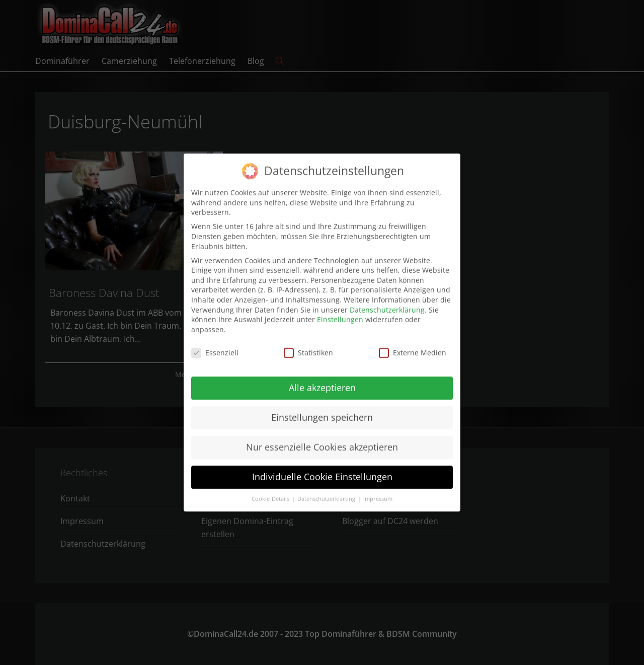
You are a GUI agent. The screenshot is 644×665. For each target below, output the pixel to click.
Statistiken (308, 347)
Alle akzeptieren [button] (322, 382)
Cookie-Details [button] (271, 493)
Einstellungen (340, 313)
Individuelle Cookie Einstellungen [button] (322, 471)
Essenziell (215, 347)
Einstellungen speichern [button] (322, 412)
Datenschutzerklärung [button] (327, 493)
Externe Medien (413, 347)
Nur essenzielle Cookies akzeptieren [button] (322, 441)
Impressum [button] (378, 493)
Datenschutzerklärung (387, 304)
